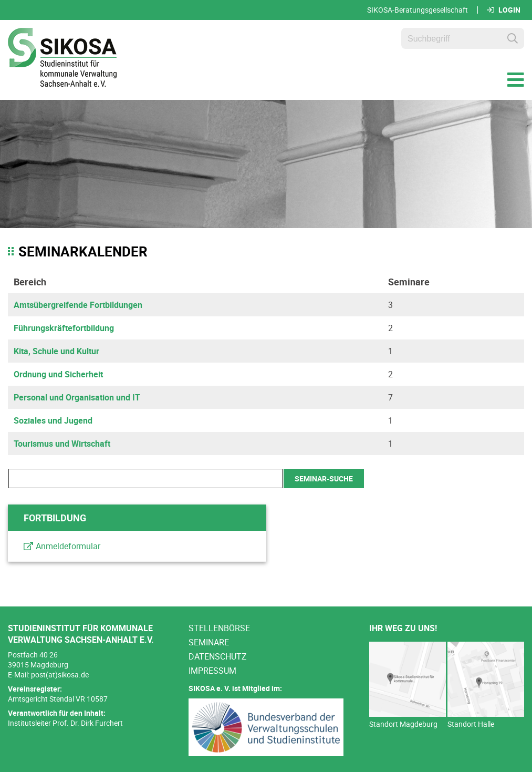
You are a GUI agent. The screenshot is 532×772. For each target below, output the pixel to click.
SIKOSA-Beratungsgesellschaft (418, 10)
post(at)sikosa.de (60, 675)
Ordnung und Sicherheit (58, 374)
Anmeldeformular (68, 546)
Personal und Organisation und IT (77, 397)
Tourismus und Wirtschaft (62, 444)
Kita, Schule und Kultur (56, 351)
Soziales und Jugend (53, 420)
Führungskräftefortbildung (64, 328)
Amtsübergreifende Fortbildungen (78, 305)
